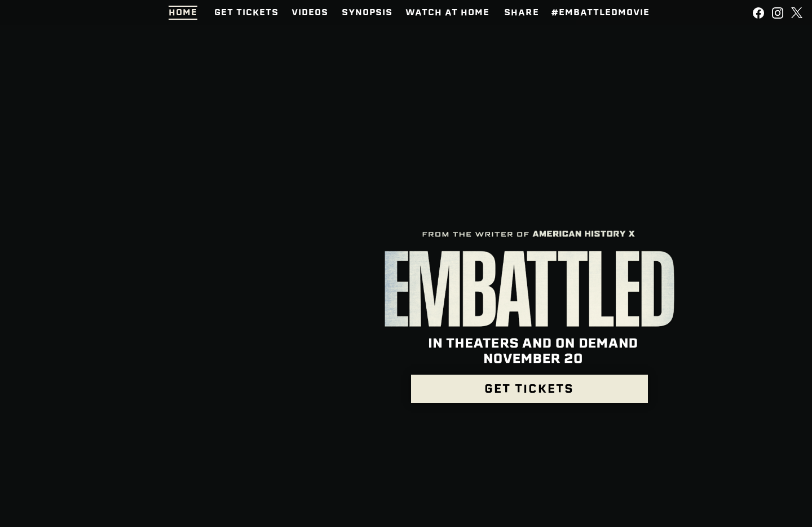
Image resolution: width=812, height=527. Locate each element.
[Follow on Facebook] (758, 13)
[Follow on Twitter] (797, 13)
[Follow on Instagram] (778, 13)
